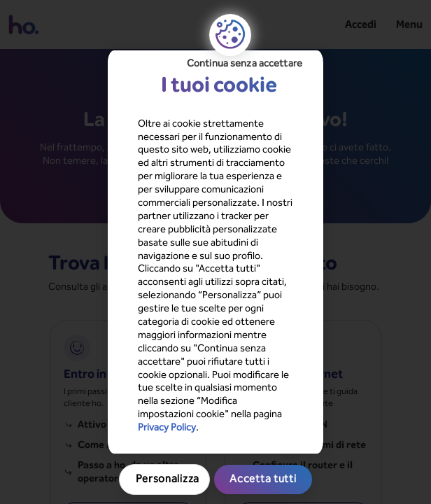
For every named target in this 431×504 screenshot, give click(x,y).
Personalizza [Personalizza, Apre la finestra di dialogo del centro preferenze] (215, 351)
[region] (216, 252)
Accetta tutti (215, 381)
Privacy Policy (230, 315)
